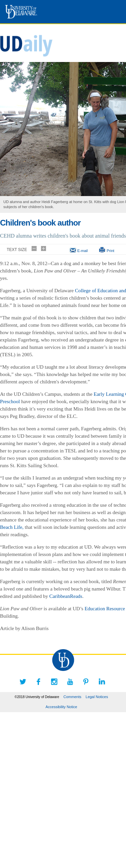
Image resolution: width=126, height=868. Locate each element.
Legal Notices (97, 697)
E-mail (82, 251)
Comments (72, 697)
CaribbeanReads (66, 596)
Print (110, 251)
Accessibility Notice (61, 707)
